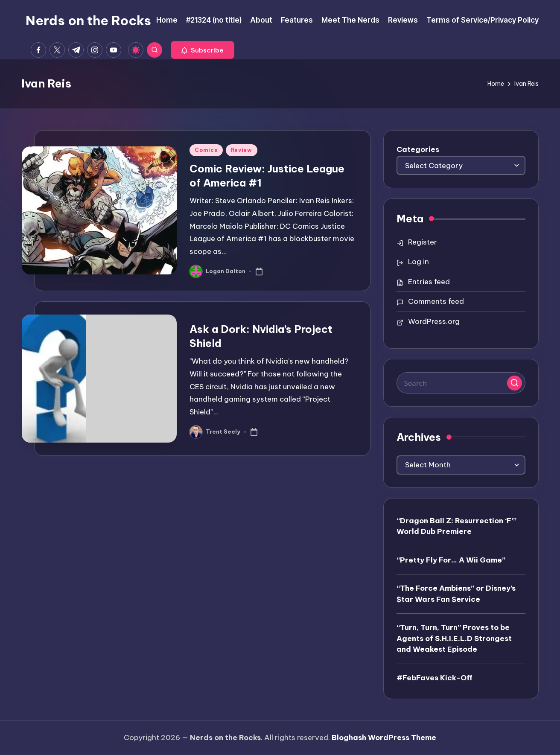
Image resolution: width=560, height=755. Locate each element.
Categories (418, 149)
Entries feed (429, 282)
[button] (203, 50)
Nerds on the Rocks (88, 20)
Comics (206, 150)
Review (242, 150)
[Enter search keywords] (461, 383)
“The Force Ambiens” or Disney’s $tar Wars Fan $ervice (456, 594)
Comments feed (436, 301)
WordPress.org (434, 321)
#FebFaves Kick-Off (435, 678)
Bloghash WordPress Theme (384, 738)
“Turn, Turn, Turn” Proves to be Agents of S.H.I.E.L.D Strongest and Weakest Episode (454, 638)
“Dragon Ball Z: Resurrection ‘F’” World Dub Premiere (456, 526)
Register (423, 242)
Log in (419, 262)
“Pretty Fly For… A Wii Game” (451, 560)
